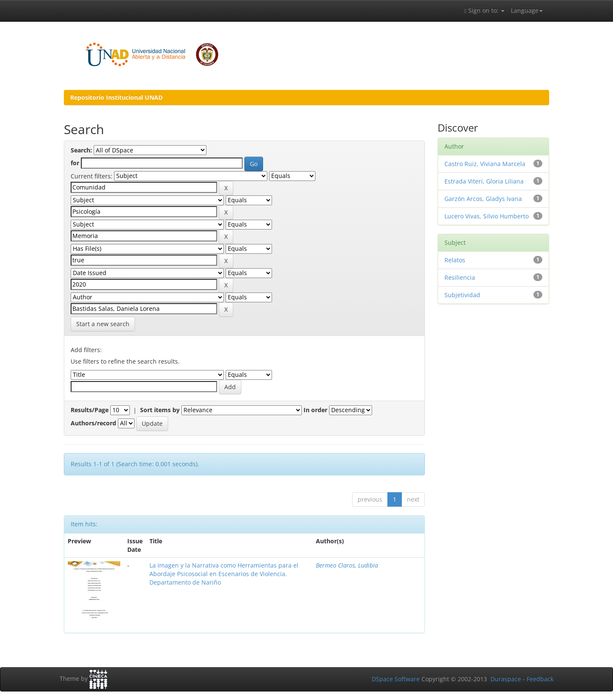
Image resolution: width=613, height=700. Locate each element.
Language (527, 10)
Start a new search (103, 324)
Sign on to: (484, 10)
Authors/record (93, 423)
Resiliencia (460, 277)
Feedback (540, 679)
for (75, 163)
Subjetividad (462, 295)
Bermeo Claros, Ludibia (347, 565)
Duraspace (506, 679)
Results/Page (90, 410)
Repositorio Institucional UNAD (116, 97)
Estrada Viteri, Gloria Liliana (484, 181)
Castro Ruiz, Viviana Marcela (485, 164)
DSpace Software (396, 679)
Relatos (455, 260)
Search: (81, 150)
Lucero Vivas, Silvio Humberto (487, 216)
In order (315, 410)
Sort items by (160, 410)
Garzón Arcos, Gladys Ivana (483, 199)
